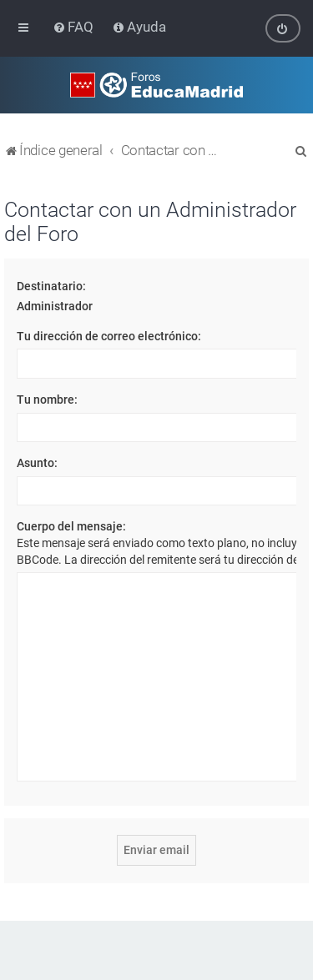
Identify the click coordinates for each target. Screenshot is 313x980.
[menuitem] (75, 27)
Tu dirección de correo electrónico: (109, 336)
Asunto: (37, 463)
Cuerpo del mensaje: (71, 526)
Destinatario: (51, 286)
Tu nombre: (47, 400)
